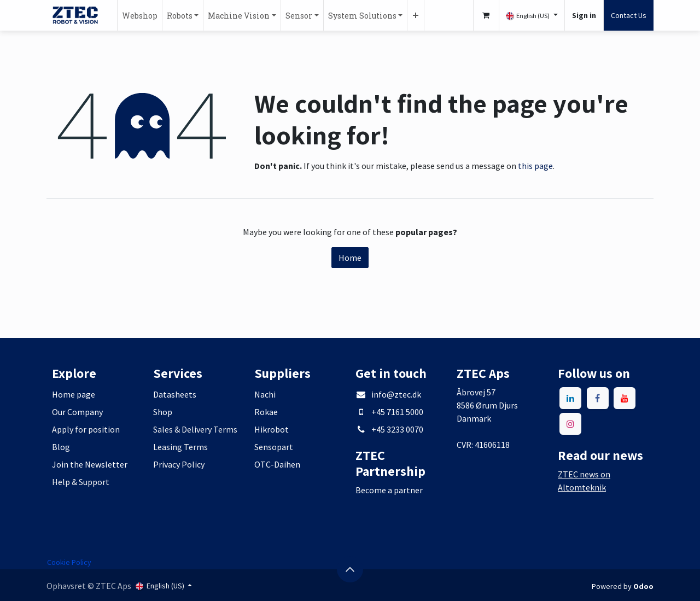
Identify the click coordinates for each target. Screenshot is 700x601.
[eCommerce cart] (486, 15)
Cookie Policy (69, 562)
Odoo (643, 586)
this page (535, 166)
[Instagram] (570, 424)
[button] (350, 569)
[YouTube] (625, 398)
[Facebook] (598, 398)
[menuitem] (140, 15)
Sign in (584, 15)
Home (350, 258)
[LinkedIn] (570, 398)
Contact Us (629, 15)
